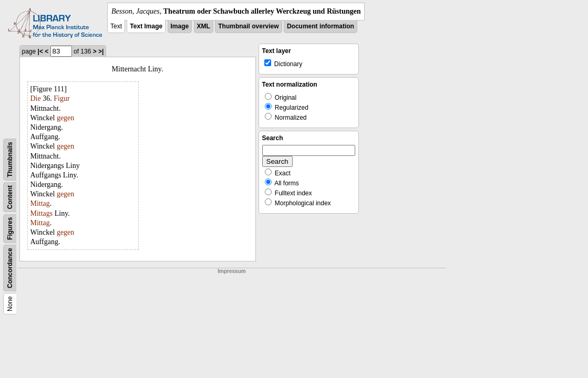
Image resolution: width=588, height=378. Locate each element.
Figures (10, 229)
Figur (61, 98)
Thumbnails (10, 159)
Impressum (231, 271)
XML (204, 26)
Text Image (146, 26)
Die (36, 98)
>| (101, 51)
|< (40, 51)
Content (10, 197)
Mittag (40, 203)
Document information (321, 26)
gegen (65, 118)
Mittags (42, 213)
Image (180, 26)
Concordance (10, 268)
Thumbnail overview (248, 26)
